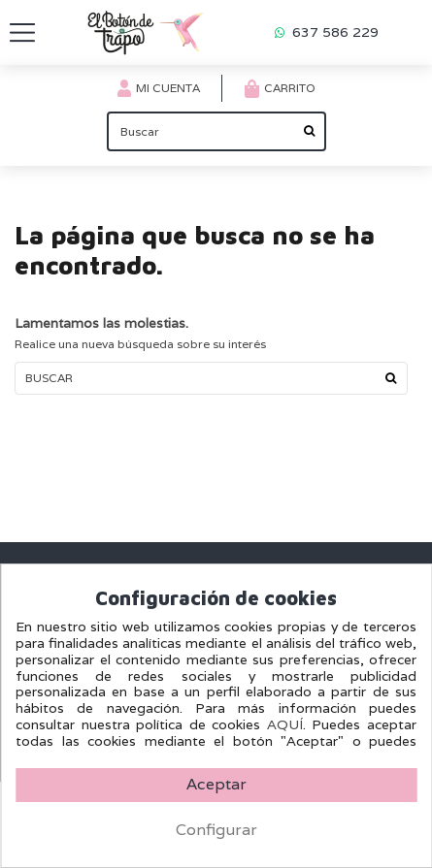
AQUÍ (285, 724)
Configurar (216, 830)
